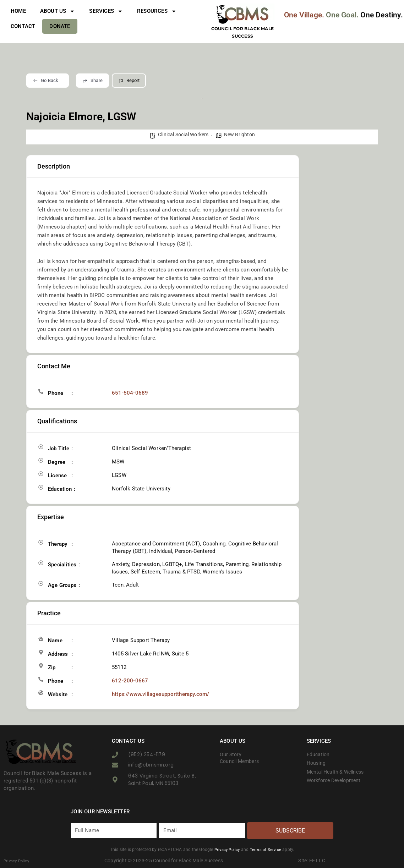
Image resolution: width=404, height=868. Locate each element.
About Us (58, 11)
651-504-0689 (128, 393)
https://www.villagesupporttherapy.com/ (160, 694)
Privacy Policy (227, 850)
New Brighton (239, 134)
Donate (60, 26)
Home (18, 11)
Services (106, 11)
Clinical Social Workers (183, 134)
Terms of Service (267, 850)
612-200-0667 (128, 681)
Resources (157, 11)
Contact (23, 26)
